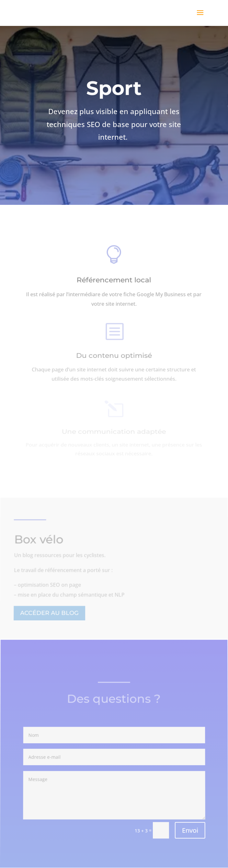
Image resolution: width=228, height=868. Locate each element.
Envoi (190, 831)
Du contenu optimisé (114, 357)
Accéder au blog (50, 613)
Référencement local (114, 282)
